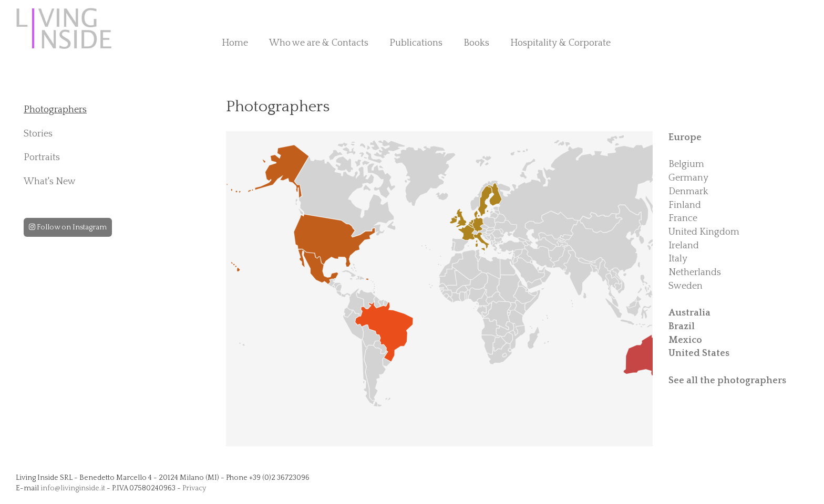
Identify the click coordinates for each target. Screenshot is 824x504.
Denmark (688, 192)
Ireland (684, 246)
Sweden (686, 286)
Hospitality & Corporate (560, 43)
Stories (38, 134)
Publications (416, 43)
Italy (678, 259)
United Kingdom (704, 232)
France (683, 218)
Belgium (686, 164)
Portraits (42, 157)
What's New (50, 182)
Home (235, 43)
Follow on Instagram (68, 227)
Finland (685, 205)
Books (476, 43)
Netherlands (695, 272)
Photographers (55, 110)
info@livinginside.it (73, 488)
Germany (688, 178)
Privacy (194, 488)
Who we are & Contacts (319, 43)
